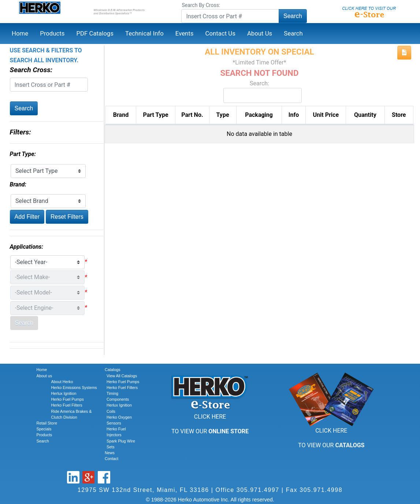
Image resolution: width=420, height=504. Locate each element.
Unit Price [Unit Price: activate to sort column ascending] (326, 115)
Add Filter (27, 217)
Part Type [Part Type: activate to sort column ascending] (156, 115)
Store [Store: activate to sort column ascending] (399, 115)
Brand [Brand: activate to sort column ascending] (121, 115)
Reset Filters (67, 217)
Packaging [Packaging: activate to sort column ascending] (259, 115)
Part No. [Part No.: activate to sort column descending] (192, 115)
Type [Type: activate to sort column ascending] (223, 115)
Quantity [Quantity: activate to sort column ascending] (365, 115)
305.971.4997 (258, 490)
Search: (259, 91)
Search (293, 16)
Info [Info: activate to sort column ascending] (294, 115)
